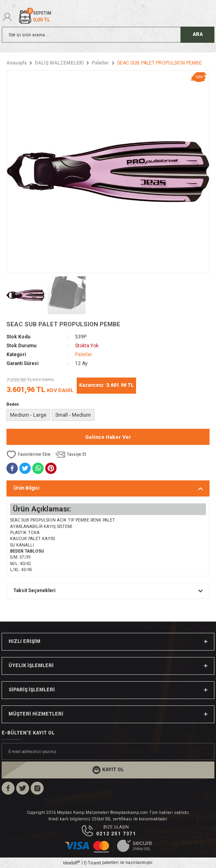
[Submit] (108, 770)
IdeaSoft (71, 863)
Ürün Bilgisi (26, 488)
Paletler (84, 355)
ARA (198, 34)
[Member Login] (7, 17)
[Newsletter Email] (108, 751)
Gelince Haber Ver (108, 437)
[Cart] (35, 17)
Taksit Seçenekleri (34, 590)
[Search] (108, 35)
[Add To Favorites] (28, 455)
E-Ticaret (92, 863)
